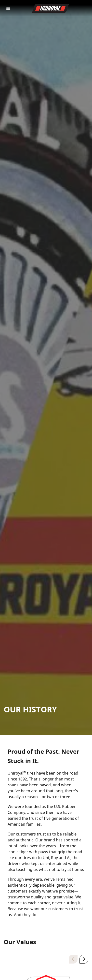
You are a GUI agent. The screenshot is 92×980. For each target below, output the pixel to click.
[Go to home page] (51, 8)
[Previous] (73, 959)
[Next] (84, 959)
